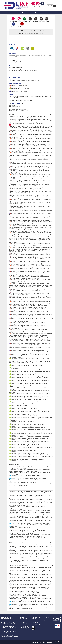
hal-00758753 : (15, 233)
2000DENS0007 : (15, 122)
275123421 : (14, 467)
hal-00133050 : (15, 325)
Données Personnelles (50, 641)
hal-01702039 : (15, 200)
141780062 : (14, 446)
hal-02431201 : (15, 179)
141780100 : (14, 416)
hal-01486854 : (15, 237)
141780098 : (14, 364)
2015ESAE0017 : (15, 535)
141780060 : (14, 396)
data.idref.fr (25, 626)
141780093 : (14, 461)
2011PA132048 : (15, 538)
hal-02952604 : (15, 187)
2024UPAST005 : (15, 556)
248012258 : (14, 511)
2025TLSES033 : (15, 523)
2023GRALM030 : (15, 593)
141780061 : (14, 375)
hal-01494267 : (15, 190)
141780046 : (14, 435)
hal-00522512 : (15, 318)
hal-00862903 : (15, 226)
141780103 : (14, 366)
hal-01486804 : (15, 244)
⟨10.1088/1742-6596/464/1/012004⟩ (35, 264)
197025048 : (14, 575)
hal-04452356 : (15, 139)
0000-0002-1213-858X (24, 89)
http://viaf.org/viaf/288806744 (25, 87)
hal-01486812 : (15, 338)
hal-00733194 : (15, 266)
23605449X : (14, 507)
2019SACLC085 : (15, 481)
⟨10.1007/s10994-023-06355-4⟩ (16, 151)
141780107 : (14, 432)
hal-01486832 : (15, 230)
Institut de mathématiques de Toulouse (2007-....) (25, 81)
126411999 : (14, 119)
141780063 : (14, 419)
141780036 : (14, 459)
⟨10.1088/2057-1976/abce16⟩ (21, 173)
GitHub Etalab (38, 625)
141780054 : (14, 440)
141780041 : (14, 426)
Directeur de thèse (15, 108)
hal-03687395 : (15, 158)
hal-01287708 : (15, 222)
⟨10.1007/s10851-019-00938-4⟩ (31, 186)
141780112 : (14, 380)
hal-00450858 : (15, 323)
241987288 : (14, 580)
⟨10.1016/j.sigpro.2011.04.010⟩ (42, 307)
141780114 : (14, 412)
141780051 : (14, 434)
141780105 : (14, 405)
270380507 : (14, 491)
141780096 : (14, 370)
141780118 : (14, 391)
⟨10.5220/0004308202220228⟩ (16, 260)
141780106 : (14, 367)
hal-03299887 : (15, 135)
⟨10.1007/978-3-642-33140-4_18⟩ (37, 275)
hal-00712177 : (15, 354)
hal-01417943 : (15, 209)
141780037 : (14, 378)
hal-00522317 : (15, 314)
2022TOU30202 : (15, 475)
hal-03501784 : (15, 148)
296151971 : (14, 518)
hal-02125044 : (15, 183)
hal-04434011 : (15, 142)
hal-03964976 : (15, 144)
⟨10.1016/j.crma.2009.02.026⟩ (16, 342)
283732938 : (14, 553)
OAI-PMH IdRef (26, 628)
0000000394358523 (22, 92)
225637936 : (14, 568)
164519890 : (14, 521)
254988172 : (14, 570)
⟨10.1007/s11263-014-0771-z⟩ (20, 228)
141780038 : (14, 455)
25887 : (13, 125)
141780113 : (14, 394)
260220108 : (14, 549)
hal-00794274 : (15, 261)
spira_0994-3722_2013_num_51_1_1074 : (20, 359)
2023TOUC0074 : (15, 526)
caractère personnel (30, 55)
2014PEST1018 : (15, 607)
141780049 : (14, 452)
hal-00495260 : (15, 311)
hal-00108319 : (15, 350)
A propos (34, 641)
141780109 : (14, 399)
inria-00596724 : (15, 296)
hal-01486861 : (15, 280)
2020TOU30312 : (15, 559)
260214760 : (14, 545)
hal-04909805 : (15, 130)
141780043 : (14, 428)
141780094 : (14, 441)
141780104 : (14, 438)
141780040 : (14, 453)
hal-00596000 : (15, 302)
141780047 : (14, 447)
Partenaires (40, 641)
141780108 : (14, 407)
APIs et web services (25, 624)
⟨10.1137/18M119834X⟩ (25, 193)
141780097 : (14, 422)
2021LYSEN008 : (15, 478)
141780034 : (14, 456)
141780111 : (14, 382)
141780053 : (14, 444)
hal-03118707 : (15, 166)
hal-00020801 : (15, 343)
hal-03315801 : (15, 162)
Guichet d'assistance (47, 620)
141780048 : (14, 385)
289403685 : (14, 515)
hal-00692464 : (15, 268)
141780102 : (14, 384)
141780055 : (14, 450)
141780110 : (14, 414)
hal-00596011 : (15, 284)
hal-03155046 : (15, 216)
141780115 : (14, 376)
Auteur (13, 105)
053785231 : (14, 116)
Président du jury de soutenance (18, 109)
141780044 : (14, 398)
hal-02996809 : (15, 256)
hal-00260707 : (15, 292)
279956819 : (14, 577)
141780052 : (14, 429)
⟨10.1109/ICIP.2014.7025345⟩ (16, 252)
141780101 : (14, 410)
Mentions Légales (36, 642)
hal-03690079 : (15, 153)
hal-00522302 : (15, 309)
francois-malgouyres (23, 85)
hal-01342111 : (15, 205)
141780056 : (14, 417)
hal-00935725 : (15, 248)
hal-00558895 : (15, 289)
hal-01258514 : (15, 213)
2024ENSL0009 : (15, 470)
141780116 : (14, 388)
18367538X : (14, 587)
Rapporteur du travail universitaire (19, 110)
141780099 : (14, 371)
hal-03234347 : (15, 169)
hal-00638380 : (15, 306)
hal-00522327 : (15, 330)
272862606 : (14, 583)
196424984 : (14, 500)
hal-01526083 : (15, 175)
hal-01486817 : (15, 346)
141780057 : (14, 373)
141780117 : (14, 404)
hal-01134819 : (15, 253)
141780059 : (14, 443)
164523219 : (14, 495)
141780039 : (14, 401)
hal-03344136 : (15, 194)
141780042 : (14, 408)
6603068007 (23, 90)
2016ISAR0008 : (15, 484)
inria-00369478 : (15, 334)
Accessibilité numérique (48, 642)
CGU (57, 641)
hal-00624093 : (15, 271)
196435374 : (14, 502)
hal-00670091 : (15, 277)
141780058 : (14, 437)
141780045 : (14, 425)
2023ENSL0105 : (15, 473)
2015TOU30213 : (15, 532)
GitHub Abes (25, 629)
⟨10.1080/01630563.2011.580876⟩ (22, 295)
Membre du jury (14, 107)
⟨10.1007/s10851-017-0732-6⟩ (21, 208)
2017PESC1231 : (15, 601)
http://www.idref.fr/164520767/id (34, 33)
